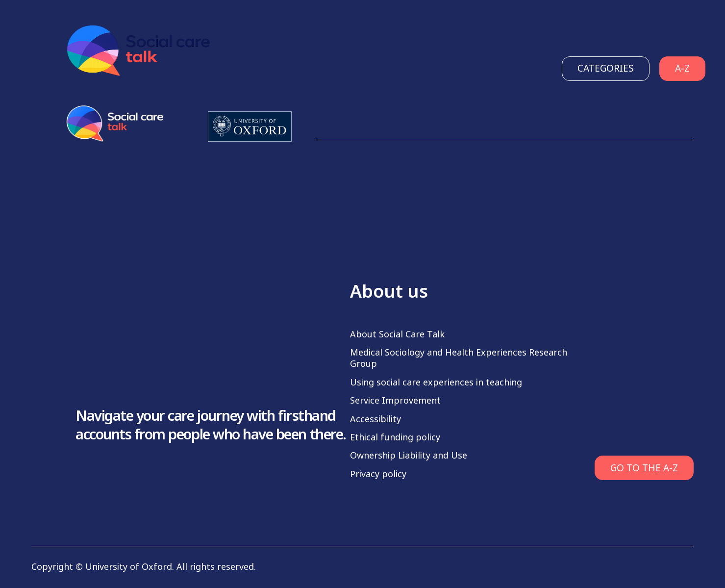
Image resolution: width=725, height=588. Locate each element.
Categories (606, 68)
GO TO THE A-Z (644, 468)
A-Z (682, 68)
